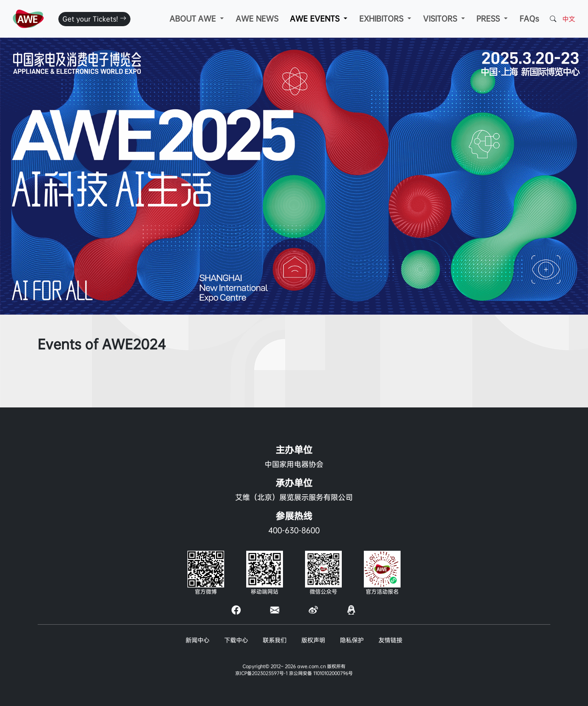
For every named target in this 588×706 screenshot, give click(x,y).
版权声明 (313, 640)
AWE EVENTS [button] (316, 19)
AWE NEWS (257, 19)
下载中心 (236, 640)
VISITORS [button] (441, 19)
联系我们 (275, 640)
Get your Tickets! (94, 19)
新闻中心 (198, 640)
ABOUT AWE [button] (194, 19)
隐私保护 (352, 640)
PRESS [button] (489, 19)
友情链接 (390, 640)
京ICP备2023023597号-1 (261, 673)
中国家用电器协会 (294, 464)
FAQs (529, 19)
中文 (569, 19)
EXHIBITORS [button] (382, 19)
